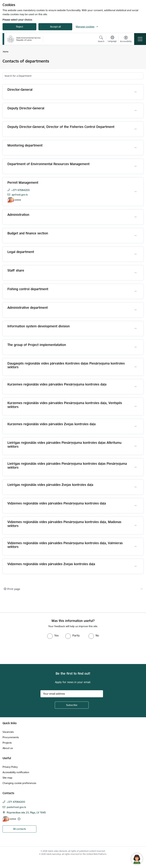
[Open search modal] (101, 40)
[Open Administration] (135, 217)
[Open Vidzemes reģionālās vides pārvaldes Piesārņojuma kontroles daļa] (135, 506)
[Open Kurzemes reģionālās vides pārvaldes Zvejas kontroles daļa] (135, 426)
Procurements (11, 737)
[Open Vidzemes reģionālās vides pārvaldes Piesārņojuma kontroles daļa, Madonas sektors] (135, 525)
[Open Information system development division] (135, 329)
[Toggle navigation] (140, 39)
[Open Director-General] (135, 92)
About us (8, 748)
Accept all (55, 27)
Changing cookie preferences (19, 783)
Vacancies (8, 732)
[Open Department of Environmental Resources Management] (135, 166)
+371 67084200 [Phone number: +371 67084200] (20, 190)
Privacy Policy (10, 767)
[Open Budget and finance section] (135, 236)
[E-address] (14, 200)
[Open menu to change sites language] (112, 39)
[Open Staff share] (135, 273)
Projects (7, 743)
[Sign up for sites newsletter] (72, 705)
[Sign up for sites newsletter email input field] (72, 694)
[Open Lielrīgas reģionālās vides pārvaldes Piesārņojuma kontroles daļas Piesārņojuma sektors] (135, 467)
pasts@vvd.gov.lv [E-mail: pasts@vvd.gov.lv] (16, 807)
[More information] (19, 819)
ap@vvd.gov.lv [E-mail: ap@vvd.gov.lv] (20, 195)
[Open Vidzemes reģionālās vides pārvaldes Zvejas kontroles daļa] (135, 566)
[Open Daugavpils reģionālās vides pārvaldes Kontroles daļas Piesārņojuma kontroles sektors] (135, 367)
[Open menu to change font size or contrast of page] (126, 40)
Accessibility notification (16, 772)
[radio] (53, 635)
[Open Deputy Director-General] (135, 111)
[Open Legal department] (135, 254)
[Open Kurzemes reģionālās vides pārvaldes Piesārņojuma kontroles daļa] (135, 387)
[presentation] (28, 652)
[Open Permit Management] (135, 192)
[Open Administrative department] (135, 310)
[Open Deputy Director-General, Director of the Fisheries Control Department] (135, 129)
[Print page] (73, 589)
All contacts (19, 829)
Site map (7, 778)
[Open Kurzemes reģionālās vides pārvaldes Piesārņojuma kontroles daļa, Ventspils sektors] (135, 406)
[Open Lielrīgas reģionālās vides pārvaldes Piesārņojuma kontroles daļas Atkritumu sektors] (135, 446)
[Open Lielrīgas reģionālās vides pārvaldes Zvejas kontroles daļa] (135, 487)
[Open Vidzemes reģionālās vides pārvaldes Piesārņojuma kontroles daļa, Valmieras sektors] (135, 547)
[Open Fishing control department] (135, 291)
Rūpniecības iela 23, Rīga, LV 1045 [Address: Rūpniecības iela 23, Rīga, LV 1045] (26, 812)
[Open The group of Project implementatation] (135, 347)
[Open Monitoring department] (135, 148)
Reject (20, 27)
